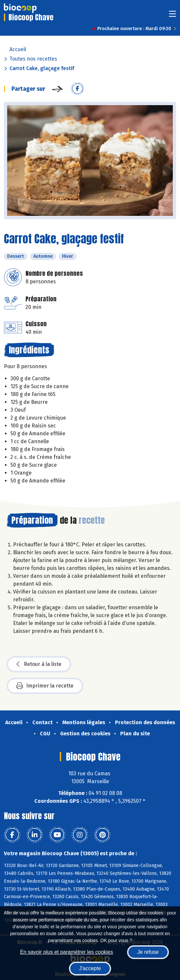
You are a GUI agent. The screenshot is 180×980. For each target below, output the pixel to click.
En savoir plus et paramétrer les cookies (66, 952)
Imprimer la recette (45, 686)
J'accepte (90, 968)
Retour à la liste (39, 664)
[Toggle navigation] (172, 16)
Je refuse (148, 952)
